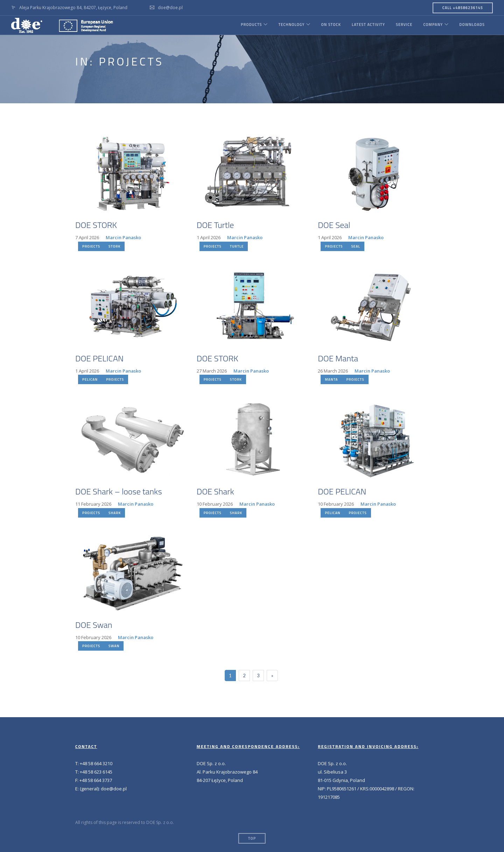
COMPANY (432, 25)
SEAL (356, 246)
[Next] (272, 676)
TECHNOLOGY (289, 25)
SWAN (114, 646)
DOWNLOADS (472, 25)
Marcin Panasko (123, 237)
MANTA (331, 379)
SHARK (115, 513)
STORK (114, 246)
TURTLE (237, 246)
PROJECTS (91, 246)
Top (252, 838)
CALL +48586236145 (463, 8)
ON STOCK (329, 25)
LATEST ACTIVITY (367, 25)
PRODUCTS (247, 25)
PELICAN (90, 379)
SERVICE (403, 25)
